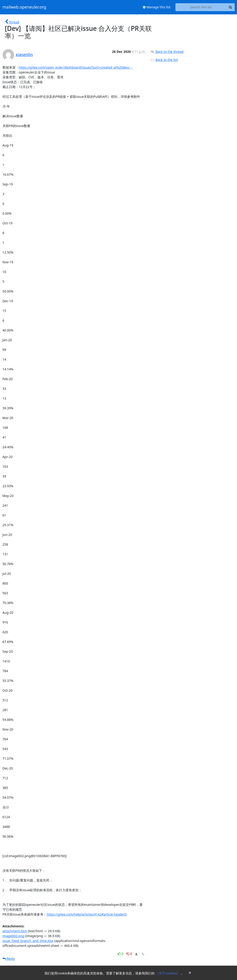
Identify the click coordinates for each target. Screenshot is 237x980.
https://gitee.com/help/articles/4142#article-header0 (87, 914)
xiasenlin (24, 54)
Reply (9, 959)
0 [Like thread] (121, 954)
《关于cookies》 (168, 973)
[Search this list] (201, 7)
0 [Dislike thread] (129, 954)
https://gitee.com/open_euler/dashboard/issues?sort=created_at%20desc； (76, 67)
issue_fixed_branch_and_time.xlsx (28, 941)
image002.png (14, 936)
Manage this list (157, 7)
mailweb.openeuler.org (24, 7)
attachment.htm (15, 931)
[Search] (231, 7)
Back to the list (164, 60)
